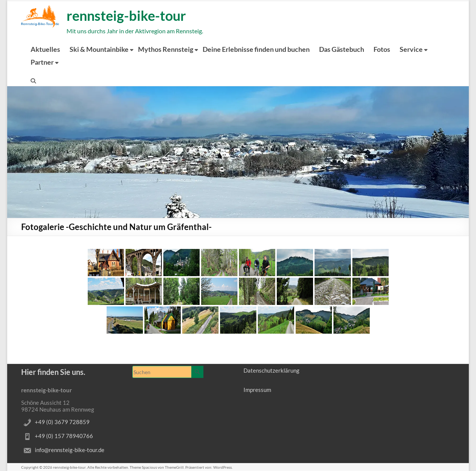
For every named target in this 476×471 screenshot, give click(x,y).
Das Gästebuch (342, 49)
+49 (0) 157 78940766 (64, 436)
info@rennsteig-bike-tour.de (70, 450)
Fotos (382, 49)
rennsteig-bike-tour (126, 16)
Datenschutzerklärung (271, 370)
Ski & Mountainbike (99, 49)
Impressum (257, 390)
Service (411, 49)
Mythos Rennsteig (166, 49)
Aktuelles (45, 49)
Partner (42, 62)
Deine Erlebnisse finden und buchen (256, 49)
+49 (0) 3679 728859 (62, 422)
